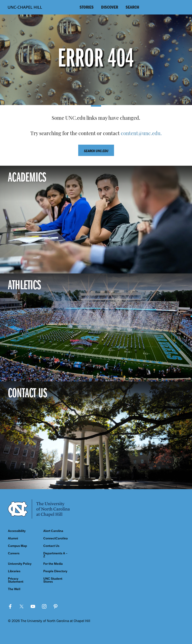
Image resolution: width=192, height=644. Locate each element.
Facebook (10, 606)
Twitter (22, 606)
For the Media (53, 564)
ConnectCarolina (56, 538)
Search (132, 7)
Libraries (14, 571)
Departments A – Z (55, 555)
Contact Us (51, 546)
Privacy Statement (16, 580)
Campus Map (17, 546)
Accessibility (17, 531)
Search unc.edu (96, 151)
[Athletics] (96, 327)
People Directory (55, 571)
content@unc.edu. (141, 134)
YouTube (33, 606)
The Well (14, 589)
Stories (87, 7)
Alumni (13, 538)
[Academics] (96, 220)
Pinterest (56, 606)
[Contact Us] (96, 435)
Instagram (44, 606)
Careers (14, 553)
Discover (110, 7)
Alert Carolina (53, 531)
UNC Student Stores (53, 580)
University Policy (20, 564)
